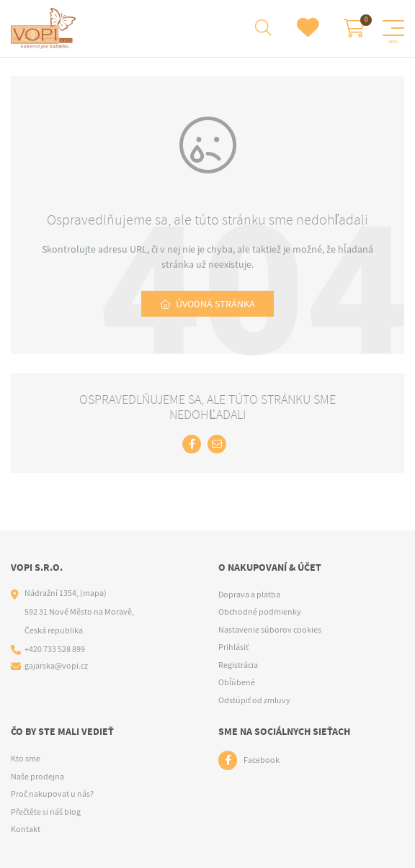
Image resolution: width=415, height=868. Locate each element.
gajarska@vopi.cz (56, 666)
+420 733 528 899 (55, 649)
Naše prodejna (37, 777)
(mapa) (93, 593)
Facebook (262, 760)
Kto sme (26, 759)
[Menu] (393, 28)
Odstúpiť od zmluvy (254, 700)
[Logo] (45, 29)
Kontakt (26, 829)
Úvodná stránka (215, 304)
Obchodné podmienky (260, 612)
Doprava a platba (249, 595)
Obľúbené (237, 682)
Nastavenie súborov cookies (270, 630)
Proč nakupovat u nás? (52, 794)
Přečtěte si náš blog (46, 812)
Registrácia (238, 665)
